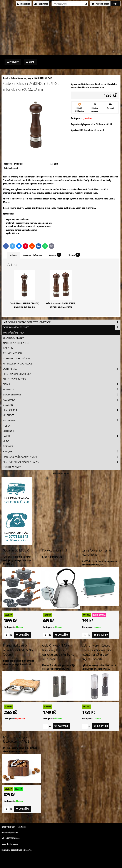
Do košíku (22, 635)
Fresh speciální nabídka (17, 374)
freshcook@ (7, 833)
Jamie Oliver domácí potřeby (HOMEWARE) (62, 322)
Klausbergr (62, 410)
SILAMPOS (62, 389)
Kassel (62, 436)
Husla (6, 426)
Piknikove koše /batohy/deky (62, 457)
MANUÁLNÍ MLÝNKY (13, 333)
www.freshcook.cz (10, 844)
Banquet (62, 452)
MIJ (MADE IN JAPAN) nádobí (18, 364)
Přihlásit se (24, 4)
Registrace (41, 4)
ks (8, 635)
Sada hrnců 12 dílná (16, 550)
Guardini (8, 405)
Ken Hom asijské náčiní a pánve (62, 462)
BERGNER (8, 446)
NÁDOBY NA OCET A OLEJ (16, 343)
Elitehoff (9, 431)
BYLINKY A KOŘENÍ (13, 353)
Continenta (62, 369)
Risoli (62, 384)
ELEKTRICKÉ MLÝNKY (14, 338)
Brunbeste (62, 420)
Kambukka (62, 400)
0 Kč (115, 4)
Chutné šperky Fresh (15, 379)
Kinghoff (8, 415)
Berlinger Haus (62, 395)
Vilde (6, 441)
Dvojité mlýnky (12, 467)
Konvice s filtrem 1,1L (55, 550)
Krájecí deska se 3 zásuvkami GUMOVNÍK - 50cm (19, 650)
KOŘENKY (8, 348)
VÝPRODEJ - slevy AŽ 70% (17, 358)
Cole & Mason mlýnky (62, 327)
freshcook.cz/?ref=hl (61, 473)
